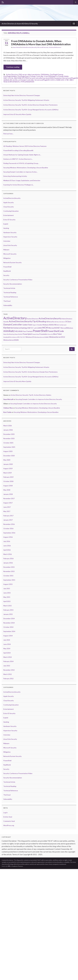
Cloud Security (9, 207)
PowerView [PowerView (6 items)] (36, 334)
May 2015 (7, 597)
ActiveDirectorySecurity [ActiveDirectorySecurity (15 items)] (50, 318)
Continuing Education (11, 211)
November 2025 (9, 438)
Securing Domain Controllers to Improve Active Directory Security (39, 399)
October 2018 (8, 481)
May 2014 (7, 649)
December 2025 (9, 434)
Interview (7, 241)
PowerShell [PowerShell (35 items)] (40, 331)
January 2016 (8, 563)
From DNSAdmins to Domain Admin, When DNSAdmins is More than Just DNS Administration (41, 43)
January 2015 (8, 614)
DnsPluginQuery (23, 76)
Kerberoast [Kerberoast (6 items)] (63, 325)
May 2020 (7, 460)
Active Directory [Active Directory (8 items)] (33, 319)
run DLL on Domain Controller (23, 80)
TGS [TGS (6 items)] (21, 337)
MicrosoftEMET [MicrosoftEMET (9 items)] (54, 328)
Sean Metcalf (17, 47)
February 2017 (8, 516)
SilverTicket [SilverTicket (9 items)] (57, 334)
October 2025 (8, 443)
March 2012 (8, 674)
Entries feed (8, 817)
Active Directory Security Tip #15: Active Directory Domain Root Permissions (30, 105)
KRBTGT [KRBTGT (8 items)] (30, 328)
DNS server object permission (29, 75)
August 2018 (8, 486)
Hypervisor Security (10, 237)
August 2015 (8, 584)
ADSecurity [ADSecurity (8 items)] (50, 322)
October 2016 (8, 528)
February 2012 (8, 679)
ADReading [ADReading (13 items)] (41, 321)
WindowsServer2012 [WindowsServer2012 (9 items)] (57, 337)
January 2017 (8, 520)
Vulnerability (8, 305)
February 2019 (8, 477)
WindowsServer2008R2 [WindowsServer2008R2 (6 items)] (42, 337)
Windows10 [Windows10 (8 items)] (30, 337)
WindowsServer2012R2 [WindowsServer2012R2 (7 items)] (11, 340)
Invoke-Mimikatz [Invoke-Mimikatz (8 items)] (43, 325)
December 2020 (9, 456)
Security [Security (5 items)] (50, 334)
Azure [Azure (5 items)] (63, 322)
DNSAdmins (45, 75)
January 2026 (8, 430)
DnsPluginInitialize (10, 76)
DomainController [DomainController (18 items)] (13, 324)
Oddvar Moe (8, 408)
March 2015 (8, 606)
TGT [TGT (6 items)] (24, 337)
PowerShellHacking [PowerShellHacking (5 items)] (9, 334)
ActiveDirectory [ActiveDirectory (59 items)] (15, 318)
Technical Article (9, 288)
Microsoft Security (43, 47)
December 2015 (9, 567)
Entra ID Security (9, 220)
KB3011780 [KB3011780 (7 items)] (53, 325)
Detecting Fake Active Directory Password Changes (22, 95)
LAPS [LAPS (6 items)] (35, 328)
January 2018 (8, 494)
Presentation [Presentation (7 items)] (44, 334)
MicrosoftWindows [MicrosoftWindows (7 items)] (67, 328)
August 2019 (8, 468)
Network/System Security (12, 262)
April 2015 (7, 601)
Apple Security (9, 202)
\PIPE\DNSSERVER (27, 82)
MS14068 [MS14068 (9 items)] (19, 331)
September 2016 (9, 533)
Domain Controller (37, 76)
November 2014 (9, 623)
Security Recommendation (13, 284)
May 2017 (7, 511)
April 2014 (7, 653)
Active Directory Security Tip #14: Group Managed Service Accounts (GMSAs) (31, 110)
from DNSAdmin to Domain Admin (56, 76)
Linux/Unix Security (10, 245)
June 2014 (7, 644)
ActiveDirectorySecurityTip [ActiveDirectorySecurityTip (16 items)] (22, 321)
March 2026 (8, 426)
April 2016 (7, 550)
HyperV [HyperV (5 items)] (35, 325)
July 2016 (7, 541)
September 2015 (9, 580)
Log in (5, 813)
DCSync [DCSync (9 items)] (68, 322)
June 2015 (7, 593)
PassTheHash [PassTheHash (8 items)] (28, 331)
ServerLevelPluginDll (42, 80)
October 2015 (8, 576)
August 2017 (8, 503)
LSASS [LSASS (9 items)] (40, 328)
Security (6, 275)
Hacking (6, 228)
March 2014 (8, 657)
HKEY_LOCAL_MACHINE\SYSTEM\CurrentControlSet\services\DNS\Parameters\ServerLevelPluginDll (41, 78)
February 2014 (8, 661)
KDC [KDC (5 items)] (58, 325)
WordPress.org (9, 825)
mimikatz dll (8, 80)
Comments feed (9, 821)
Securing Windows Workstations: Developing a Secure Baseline (38, 408)
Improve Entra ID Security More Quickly (17, 114)
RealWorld (7, 271)
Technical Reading (10, 292)
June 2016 (7, 546)
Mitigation (7, 258)
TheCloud (7, 301)
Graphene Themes (17, 866)
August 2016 (8, 537)
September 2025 (9, 447)
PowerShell (7, 267)
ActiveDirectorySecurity (29, 47)
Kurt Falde (7, 412)
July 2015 (7, 588)
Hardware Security (10, 232)
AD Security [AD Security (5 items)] (58, 322)
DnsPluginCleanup (57, 75)
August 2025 (8, 451)
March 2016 (8, 554)
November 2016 (9, 524)
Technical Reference (55, 47)
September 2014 (9, 631)
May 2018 (7, 490)
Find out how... (8, 134)
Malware (6, 250)
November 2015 (9, 571)
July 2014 (7, 640)
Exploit (6, 224)
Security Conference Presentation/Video (18, 280)
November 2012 (9, 670)
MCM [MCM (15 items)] (45, 328)
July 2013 (7, 666)
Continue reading (13, 67)
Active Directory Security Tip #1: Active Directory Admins (31, 395)
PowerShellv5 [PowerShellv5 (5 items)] (19, 334)
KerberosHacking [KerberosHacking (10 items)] (20, 328)
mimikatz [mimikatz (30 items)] (9, 331)
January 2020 (8, 464)
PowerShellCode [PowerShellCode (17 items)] (56, 331)
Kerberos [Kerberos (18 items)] (8, 328)
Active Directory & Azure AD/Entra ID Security (20, 24)
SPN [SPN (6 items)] (18, 337)
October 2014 (8, 627)
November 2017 (9, 498)
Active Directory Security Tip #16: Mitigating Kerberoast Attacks (26, 100)
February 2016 (8, 558)
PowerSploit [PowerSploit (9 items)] (27, 334)
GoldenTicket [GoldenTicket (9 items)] (27, 325)
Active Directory (12, 75)
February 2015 (8, 610)
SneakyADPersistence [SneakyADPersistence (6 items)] (10, 337)
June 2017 (7, 507)
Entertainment (9, 215)
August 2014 (8, 636)
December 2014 (9, 618)
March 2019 (8, 473)
